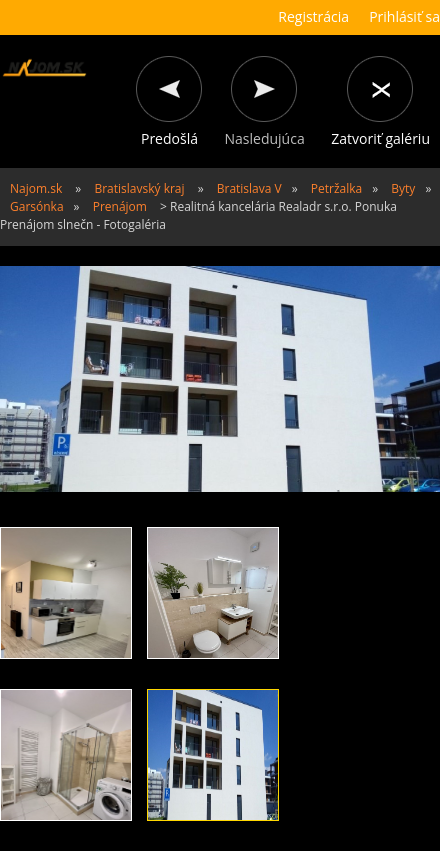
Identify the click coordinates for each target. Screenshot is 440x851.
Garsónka (37, 206)
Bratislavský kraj (139, 188)
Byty (403, 188)
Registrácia (313, 16)
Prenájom (120, 206)
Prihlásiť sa (404, 16)
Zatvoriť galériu (380, 138)
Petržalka (336, 188)
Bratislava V (249, 188)
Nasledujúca (265, 138)
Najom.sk (36, 188)
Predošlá (169, 138)
